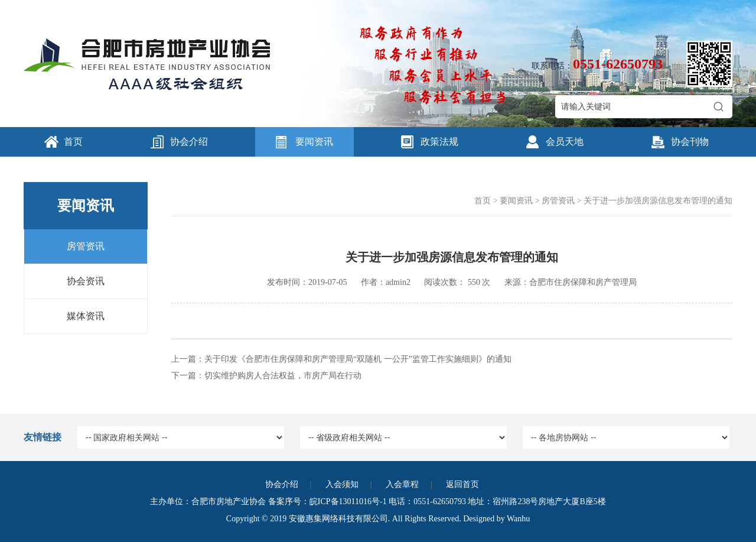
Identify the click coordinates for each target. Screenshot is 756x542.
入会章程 (402, 484)
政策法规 (439, 142)
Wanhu (518, 519)
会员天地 (565, 142)
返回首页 (462, 484)
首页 (73, 142)
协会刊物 (690, 142)
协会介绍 (189, 142)
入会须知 (342, 484)
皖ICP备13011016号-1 (348, 502)
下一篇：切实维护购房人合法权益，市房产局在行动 (266, 376)
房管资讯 (86, 246)
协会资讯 (86, 281)
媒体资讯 (86, 316)
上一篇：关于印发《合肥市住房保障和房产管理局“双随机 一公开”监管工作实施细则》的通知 (341, 359)
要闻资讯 (314, 142)
